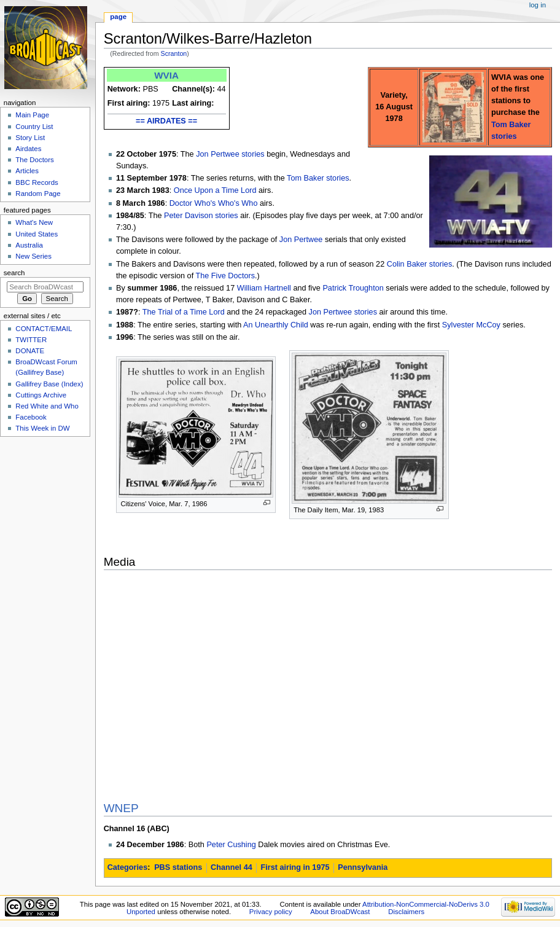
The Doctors (34, 160)
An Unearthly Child (276, 325)
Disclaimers (406, 912)
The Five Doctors (225, 276)
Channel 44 (231, 867)
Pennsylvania (363, 867)
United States (37, 234)
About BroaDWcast (340, 912)
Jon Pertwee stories (230, 154)
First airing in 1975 (295, 867)
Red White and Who (47, 406)
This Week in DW (42, 428)
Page (118, 17)
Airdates (28, 149)
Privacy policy (271, 912)
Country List (34, 127)
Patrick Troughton (353, 288)
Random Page (38, 194)
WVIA (166, 75)
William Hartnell (264, 288)
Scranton (174, 53)
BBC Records (37, 182)
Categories (128, 867)
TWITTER (31, 340)
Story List (30, 138)
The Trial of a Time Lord (184, 312)
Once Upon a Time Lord (215, 190)
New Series (33, 256)
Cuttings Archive (41, 395)
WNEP (121, 808)
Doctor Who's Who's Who (214, 203)
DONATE (30, 351)
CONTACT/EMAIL (44, 329)
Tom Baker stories (318, 178)
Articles (27, 171)
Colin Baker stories (419, 264)
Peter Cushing (231, 845)
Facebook (31, 417)
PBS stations (178, 867)
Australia (29, 245)
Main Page (32, 115)
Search (14, 273)
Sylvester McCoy (471, 325)
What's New (34, 222)
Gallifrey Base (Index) (49, 384)
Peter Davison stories (201, 216)
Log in (538, 5)
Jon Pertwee (301, 240)
